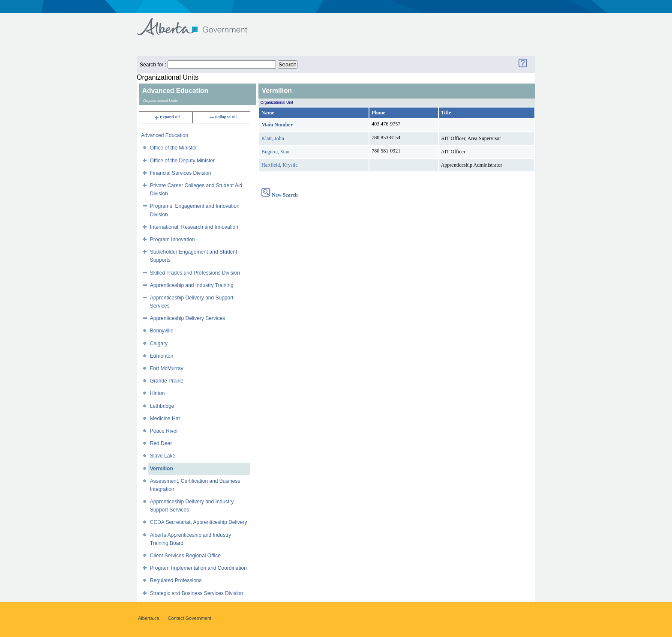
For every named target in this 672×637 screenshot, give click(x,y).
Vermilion (162, 469)
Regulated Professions (176, 580)
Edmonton (162, 356)
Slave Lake (163, 456)
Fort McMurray (167, 368)
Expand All (167, 117)
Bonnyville (162, 331)
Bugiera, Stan (275, 152)
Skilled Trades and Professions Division (195, 273)
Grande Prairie (167, 381)
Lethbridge (162, 406)
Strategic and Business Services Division (196, 593)
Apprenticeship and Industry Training (192, 285)
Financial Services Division (181, 173)
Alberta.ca (149, 618)
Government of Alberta (199, 22)
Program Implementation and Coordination (198, 568)
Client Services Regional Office (185, 556)
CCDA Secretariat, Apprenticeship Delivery (199, 522)
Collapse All (223, 117)
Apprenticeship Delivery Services (187, 318)
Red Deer (161, 443)
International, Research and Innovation (194, 227)
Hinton (157, 393)
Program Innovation (172, 239)
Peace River (164, 431)
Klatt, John (273, 138)
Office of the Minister (174, 148)
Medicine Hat (165, 419)
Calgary (159, 344)
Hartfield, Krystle (280, 165)
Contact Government (190, 618)
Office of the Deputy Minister (182, 161)
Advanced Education (165, 135)
